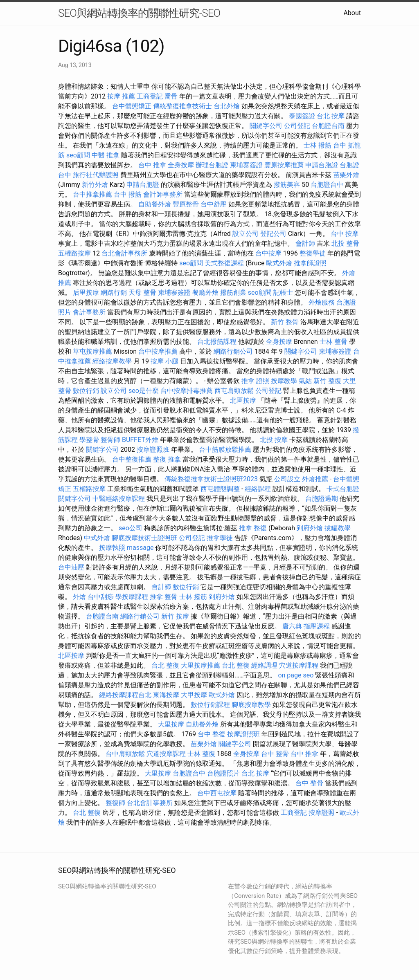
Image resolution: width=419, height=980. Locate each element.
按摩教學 (284, 381)
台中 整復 (212, 734)
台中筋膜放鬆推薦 (225, 450)
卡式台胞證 (343, 489)
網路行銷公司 (233, 351)
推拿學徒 (220, 538)
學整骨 (89, 440)
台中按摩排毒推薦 (187, 391)
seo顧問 (78, 155)
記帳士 (283, 293)
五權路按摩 (74, 253)
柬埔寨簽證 (246, 165)
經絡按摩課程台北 (125, 695)
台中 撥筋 (128, 194)
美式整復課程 (224, 263)
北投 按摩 (274, 440)
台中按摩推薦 (158, 351)
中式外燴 (97, 538)
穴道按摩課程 (299, 665)
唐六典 (292, 626)
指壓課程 (317, 626)
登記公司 (273, 234)
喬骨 (171, 96)
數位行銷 (86, 391)
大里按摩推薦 (200, 665)
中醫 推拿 (106, 155)
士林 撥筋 (318, 145)
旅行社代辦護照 (96, 175)
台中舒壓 (214, 204)
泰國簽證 (302, 116)
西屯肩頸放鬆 (234, 391)
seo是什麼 (144, 391)
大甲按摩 (194, 695)
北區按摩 (243, 400)
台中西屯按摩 (217, 793)
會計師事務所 (163, 194)
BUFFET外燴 (140, 440)
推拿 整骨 (164, 597)
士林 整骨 (333, 342)
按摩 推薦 (121, 96)
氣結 (305, 381)
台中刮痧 (101, 597)
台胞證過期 (322, 499)
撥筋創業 (233, 293)
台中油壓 (71, 567)
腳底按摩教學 (251, 705)
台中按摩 (268, 253)
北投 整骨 (345, 243)
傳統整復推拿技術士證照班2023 (211, 479)
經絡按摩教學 (112, 361)
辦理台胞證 (212, 165)
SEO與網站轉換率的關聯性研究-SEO (139, 13)
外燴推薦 (315, 479)
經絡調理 (264, 665)
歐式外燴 (279, 263)
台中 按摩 (345, 234)
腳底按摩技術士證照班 (144, 538)
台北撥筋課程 (217, 342)
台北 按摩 (331, 116)
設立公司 (246, 234)
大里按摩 (171, 724)
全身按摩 (181, 165)
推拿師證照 (310, 263)
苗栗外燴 (346, 175)
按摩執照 (112, 548)
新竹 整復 (327, 381)
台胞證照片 (223, 773)
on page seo (296, 675)
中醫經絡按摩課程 (119, 499)
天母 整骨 (142, 293)
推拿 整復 (253, 528)
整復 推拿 (167, 459)
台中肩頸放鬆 (125, 754)
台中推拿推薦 (92, 194)
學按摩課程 (132, 597)
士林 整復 (201, 754)
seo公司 (131, 528)
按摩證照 (322, 813)
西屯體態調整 (220, 489)
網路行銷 (114, 293)
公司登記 (297, 126)
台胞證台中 (327, 185)
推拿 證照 (255, 381)
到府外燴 (310, 528)
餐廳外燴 (205, 293)
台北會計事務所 (124, 253)
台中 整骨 (275, 754)
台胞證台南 (328, 126)
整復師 (115, 803)
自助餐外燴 (155, 204)
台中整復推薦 (132, 459)
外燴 (79, 597)
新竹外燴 (95, 185)
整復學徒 (313, 253)
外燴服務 (322, 302)
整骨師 (110, 440)
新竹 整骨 (285, 322)
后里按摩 (86, 293)
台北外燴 (227, 106)
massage (140, 548)
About (352, 13)
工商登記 (150, 96)
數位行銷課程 (210, 705)
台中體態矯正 (132, 106)
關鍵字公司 (266, 126)
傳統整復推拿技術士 (182, 106)
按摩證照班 (153, 450)
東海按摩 (166, 695)
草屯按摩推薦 (92, 351)
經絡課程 (258, 489)
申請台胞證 (322, 165)
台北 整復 (165, 665)
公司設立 (287, 479)
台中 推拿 (152, 165)
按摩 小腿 (164, 361)
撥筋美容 (287, 185)
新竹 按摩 (175, 616)
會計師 (305, 243)
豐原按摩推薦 (284, 165)
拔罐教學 (338, 528)
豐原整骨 (186, 204)
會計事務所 (89, 312)
